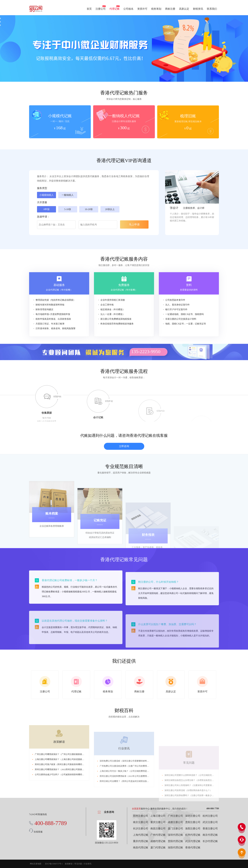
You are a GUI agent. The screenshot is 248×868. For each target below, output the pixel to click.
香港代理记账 (193, 847)
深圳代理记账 (175, 835)
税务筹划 (156, 9)
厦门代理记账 (158, 847)
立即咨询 (124, 469)
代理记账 (115, 9)
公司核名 (128, 9)
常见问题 (78, 864)
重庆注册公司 (158, 822)
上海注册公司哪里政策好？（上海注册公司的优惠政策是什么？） (65, 809)
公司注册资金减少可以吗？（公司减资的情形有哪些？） (60, 825)
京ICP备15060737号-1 (54, 864)
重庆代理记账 (141, 841)
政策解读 (59, 792)
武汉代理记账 (193, 841)
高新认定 (184, 9)
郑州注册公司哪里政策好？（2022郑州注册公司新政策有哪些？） (65, 819)
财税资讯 (198, 9)
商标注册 (170, 9)
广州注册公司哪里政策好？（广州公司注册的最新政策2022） (63, 804)
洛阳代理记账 (175, 847)
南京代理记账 (210, 835)
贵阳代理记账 (175, 841)
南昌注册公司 (158, 828)
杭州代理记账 (193, 835)
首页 (89, 9)
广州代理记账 (158, 835)
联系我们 (212, 9)
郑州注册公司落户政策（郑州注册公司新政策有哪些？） (60, 814)
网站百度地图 (36, 864)
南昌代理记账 (141, 847)
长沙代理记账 (210, 841)
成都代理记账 (158, 841)
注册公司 (101, 9)
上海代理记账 (141, 835)
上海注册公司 (158, 816)
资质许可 (142, 9)
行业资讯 (88, 864)
